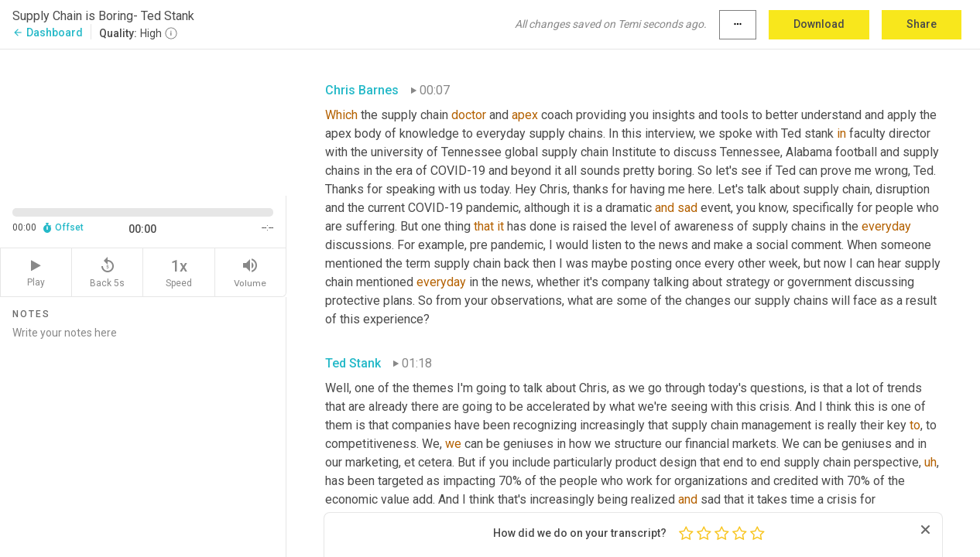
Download (819, 24)
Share (922, 24)
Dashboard (48, 32)
